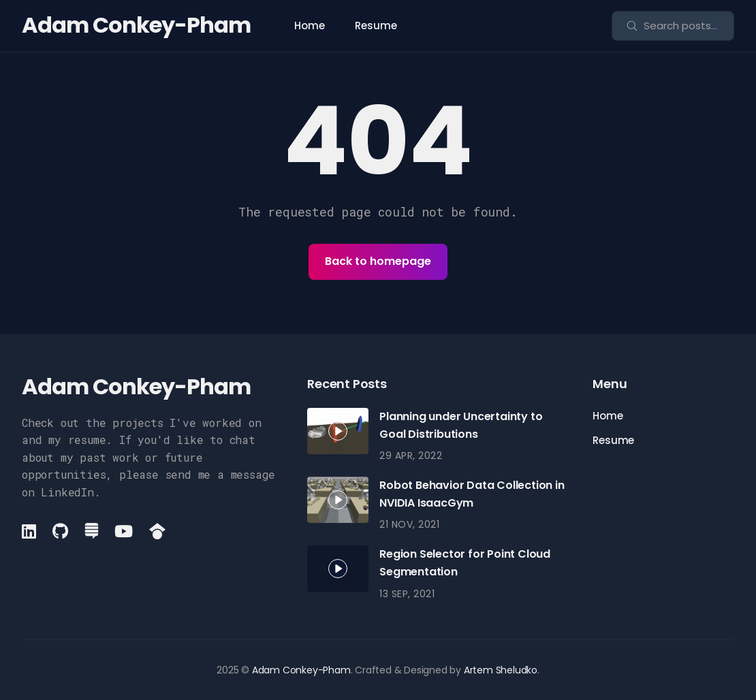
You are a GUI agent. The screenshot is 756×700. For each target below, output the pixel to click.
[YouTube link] (124, 531)
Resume (376, 26)
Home (310, 26)
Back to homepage (378, 261)
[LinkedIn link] (30, 531)
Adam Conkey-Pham (136, 25)
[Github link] (60, 531)
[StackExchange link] (92, 531)
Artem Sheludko (501, 670)
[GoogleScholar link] (157, 531)
